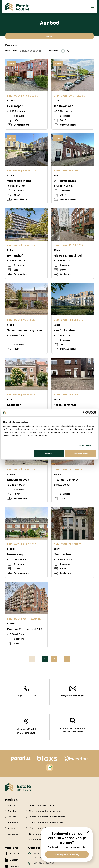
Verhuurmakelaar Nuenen (42, 840)
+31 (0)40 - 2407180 (26, 691)
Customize (49, 453)
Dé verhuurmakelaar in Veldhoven (46, 823)
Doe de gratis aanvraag (67, 854)
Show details (85, 445)
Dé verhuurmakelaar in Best (43, 805)
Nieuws (11, 828)
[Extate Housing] (17, 7)
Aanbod (12, 805)
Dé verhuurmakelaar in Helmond (45, 811)
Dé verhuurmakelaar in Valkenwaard (47, 817)
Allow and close (81, 453)
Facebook (12, 854)
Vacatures (13, 834)
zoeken (50, 36)
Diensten (12, 811)
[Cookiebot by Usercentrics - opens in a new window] (85, 412)
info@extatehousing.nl (73, 691)
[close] (88, 832)
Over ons (12, 817)
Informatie (13, 823)
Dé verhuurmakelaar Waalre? (43, 828)
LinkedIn (12, 860)
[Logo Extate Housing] (18, 787)
